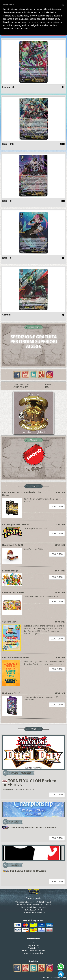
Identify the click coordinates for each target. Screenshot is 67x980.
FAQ (33, 943)
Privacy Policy (33, 948)
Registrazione (34, 945)
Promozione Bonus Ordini (33, 951)
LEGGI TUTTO (57, 507)
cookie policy (54, 19)
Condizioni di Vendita (34, 953)
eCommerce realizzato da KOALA (53, 977)
